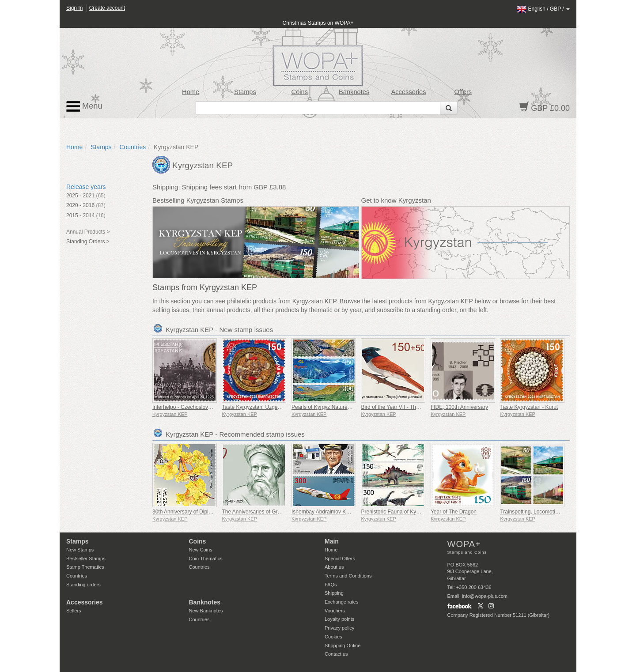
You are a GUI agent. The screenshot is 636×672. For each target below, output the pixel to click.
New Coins (201, 550)
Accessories (408, 92)
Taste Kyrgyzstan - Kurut (529, 407)
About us (334, 567)
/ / (543, 9)
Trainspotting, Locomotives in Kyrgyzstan (548, 512)
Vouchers (335, 611)
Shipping (334, 593)
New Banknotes (206, 611)
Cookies (333, 637)
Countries (132, 147)
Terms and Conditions (348, 576)
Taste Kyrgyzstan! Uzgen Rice (257, 407)
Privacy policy (339, 628)
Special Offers (340, 559)
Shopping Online (343, 646)
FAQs (331, 585)
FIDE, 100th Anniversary (459, 407)
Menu (84, 106)
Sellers (74, 611)
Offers (463, 92)
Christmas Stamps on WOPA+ (318, 23)
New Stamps (80, 550)
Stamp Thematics (85, 567)
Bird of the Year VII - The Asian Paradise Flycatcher (421, 407)
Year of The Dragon (454, 512)
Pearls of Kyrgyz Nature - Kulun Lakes (336, 407)
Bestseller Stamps (86, 559)
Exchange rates (341, 602)
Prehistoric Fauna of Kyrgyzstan (398, 512)
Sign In (74, 8)
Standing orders (83, 585)
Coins (300, 92)
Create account (107, 8)
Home (191, 92)
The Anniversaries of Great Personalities (269, 512)
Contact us (336, 654)
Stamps (245, 92)
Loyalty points (339, 619)
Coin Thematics (206, 559)
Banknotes (354, 92)
